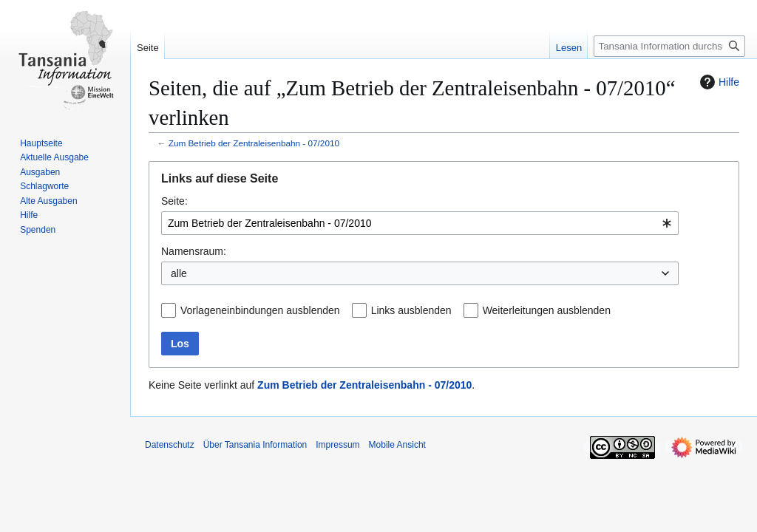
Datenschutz (170, 445)
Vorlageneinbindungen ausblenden (260, 310)
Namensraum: (194, 251)
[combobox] (420, 223)
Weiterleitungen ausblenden (547, 310)
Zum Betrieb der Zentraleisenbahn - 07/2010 (254, 143)
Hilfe (718, 82)
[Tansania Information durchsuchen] (669, 46)
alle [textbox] (179, 273)
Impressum (337, 445)
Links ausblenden (411, 310)
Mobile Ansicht (397, 445)
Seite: (174, 201)
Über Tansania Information (255, 445)
